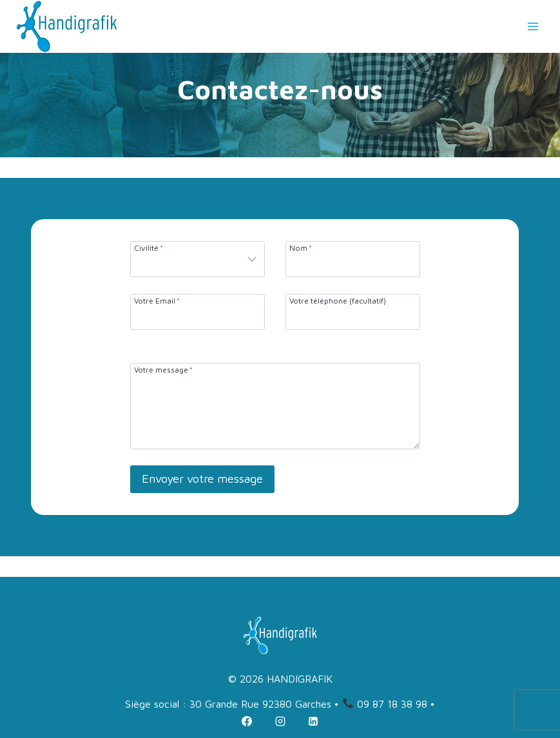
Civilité (149, 248)
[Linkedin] (313, 721)
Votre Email (157, 300)
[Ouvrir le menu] (533, 26)
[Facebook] (247, 721)
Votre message (163, 369)
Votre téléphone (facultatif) (338, 300)
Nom (301, 248)
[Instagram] (280, 721)
